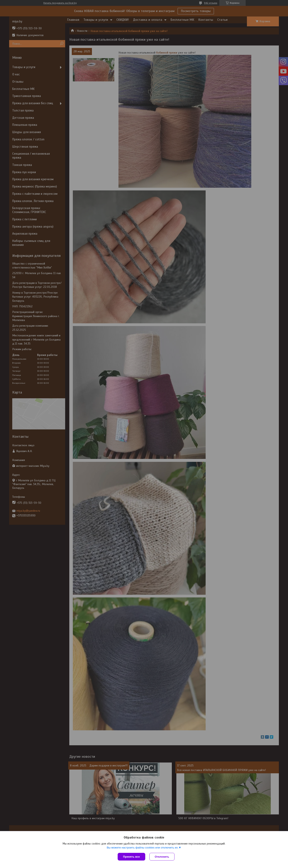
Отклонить (162, 857)
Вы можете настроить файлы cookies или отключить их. (143, 848)
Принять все (131, 857)
